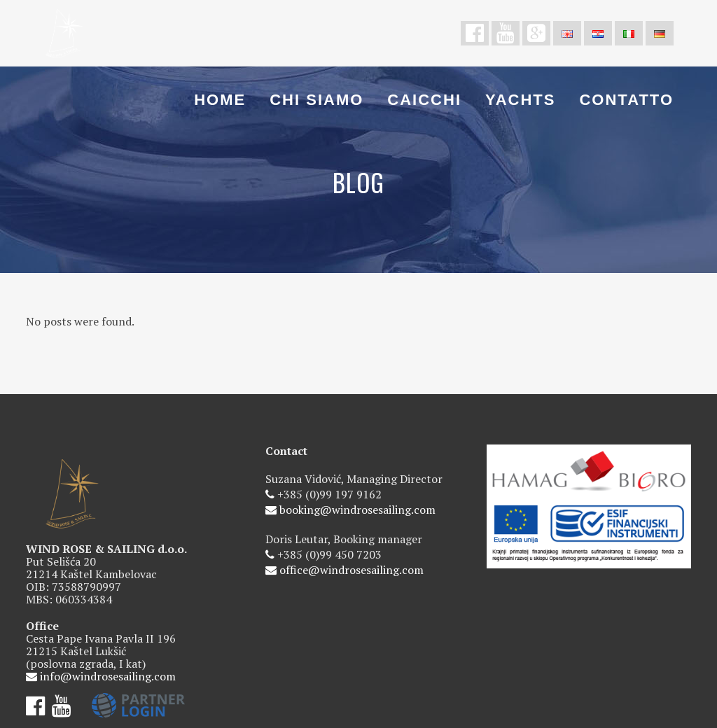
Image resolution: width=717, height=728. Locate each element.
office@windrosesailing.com (351, 570)
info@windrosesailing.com (108, 676)
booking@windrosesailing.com (357, 510)
